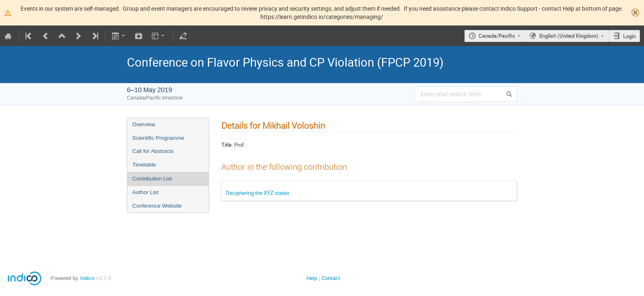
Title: (227, 145)
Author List (145, 192)
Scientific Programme (158, 138)
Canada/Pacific (497, 36)
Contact (331, 278)
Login (629, 36)
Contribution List (152, 179)
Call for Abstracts (153, 151)
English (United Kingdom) (569, 36)
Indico (87, 278)
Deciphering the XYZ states (258, 193)
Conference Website (157, 206)
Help (312, 278)
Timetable (144, 165)
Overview (144, 124)
